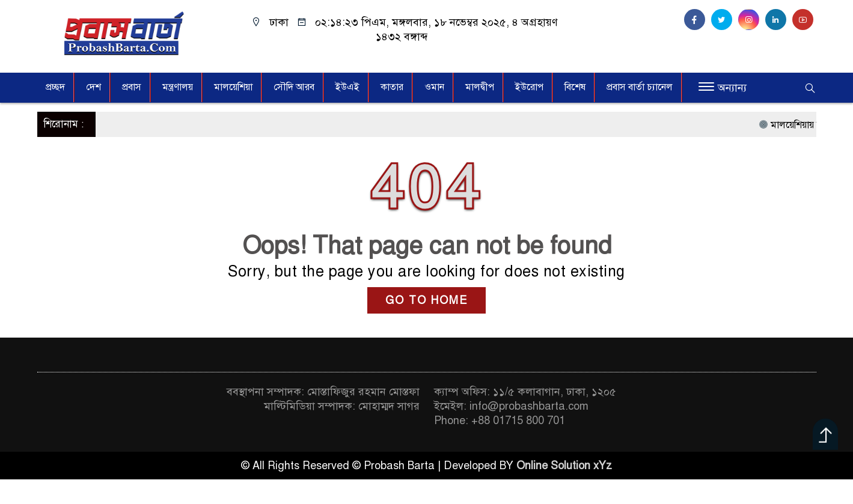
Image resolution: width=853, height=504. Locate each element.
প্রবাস (132, 87)
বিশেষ (575, 87)
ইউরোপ (529, 87)
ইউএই (347, 87)
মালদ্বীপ (480, 87)
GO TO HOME (426, 300)
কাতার (392, 87)
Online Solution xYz (564, 466)
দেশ (93, 87)
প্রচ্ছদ (55, 87)
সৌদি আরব (294, 87)
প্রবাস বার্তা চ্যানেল (640, 87)
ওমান (434, 87)
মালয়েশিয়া (233, 87)
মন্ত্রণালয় (178, 87)
